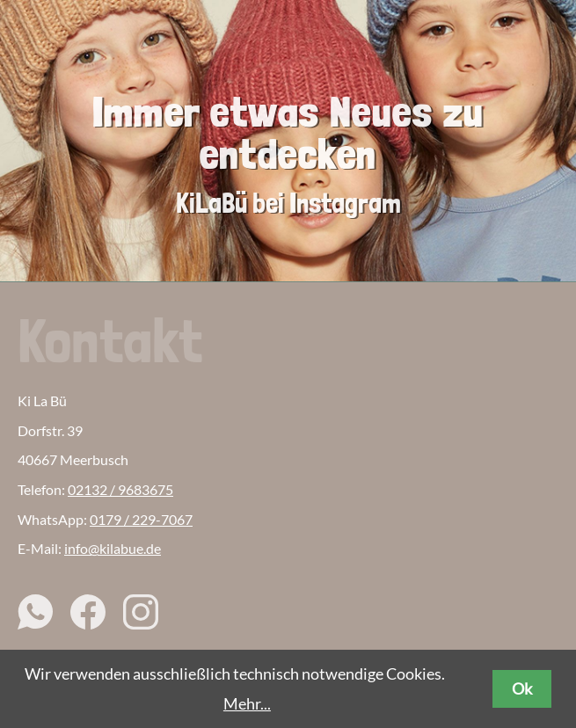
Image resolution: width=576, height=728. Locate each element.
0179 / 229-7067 (141, 519)
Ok (522, 688)
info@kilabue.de (113, 548)
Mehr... (247, 703)
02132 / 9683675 (120, 489)
